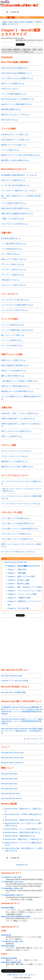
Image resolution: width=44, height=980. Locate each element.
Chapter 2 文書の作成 (17, 569)
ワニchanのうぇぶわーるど (11, 877)
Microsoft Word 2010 (9, 789)
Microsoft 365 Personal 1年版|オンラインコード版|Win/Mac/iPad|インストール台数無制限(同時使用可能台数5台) (22, 721)
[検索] (22, 12)
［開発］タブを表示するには (13, 219)
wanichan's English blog (11, 962)
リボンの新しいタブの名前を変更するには (18, 523)
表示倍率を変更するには (11, 238)
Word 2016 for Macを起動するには (15, 68)
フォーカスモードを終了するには (14, 310)
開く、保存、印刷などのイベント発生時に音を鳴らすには (21, 197)
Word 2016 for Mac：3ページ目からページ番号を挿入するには (23, 824)
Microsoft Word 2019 (9, 774)
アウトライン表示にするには (13, 264)
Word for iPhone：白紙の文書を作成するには (22, 832)
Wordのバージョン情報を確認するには (16, 104)
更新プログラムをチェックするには (15, 115)
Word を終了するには (10, 120)
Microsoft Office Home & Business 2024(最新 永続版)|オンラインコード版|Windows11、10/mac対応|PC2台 (22, 731)
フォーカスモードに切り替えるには (15, 300)
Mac (11, 17)
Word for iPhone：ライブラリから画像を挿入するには (23, 844)
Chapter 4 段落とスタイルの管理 (21, 576)
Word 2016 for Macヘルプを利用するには (17, 99)
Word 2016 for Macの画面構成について (17, 73)
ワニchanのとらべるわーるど (12, 941)
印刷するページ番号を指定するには (15, 386)
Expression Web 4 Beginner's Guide (16, 916)
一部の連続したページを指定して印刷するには (20, 381)
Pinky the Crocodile (9, 958)
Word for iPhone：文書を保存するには (20, 836)
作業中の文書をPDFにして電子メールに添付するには (21, 425)
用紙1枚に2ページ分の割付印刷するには (17, 391)
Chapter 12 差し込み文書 (18, 608)
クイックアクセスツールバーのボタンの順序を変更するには (21, 497)
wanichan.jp (6, 935)
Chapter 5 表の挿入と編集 (19, 580)
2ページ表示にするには (10, 254)
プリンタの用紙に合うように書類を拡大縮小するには (21, 398)
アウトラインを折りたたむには (13, 270)
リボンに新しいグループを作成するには (17, 539)
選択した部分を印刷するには (13, 376)
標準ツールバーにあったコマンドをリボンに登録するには (21, 545)
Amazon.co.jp (8, 701)
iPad (18, 17)
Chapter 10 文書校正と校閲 (19, 598)
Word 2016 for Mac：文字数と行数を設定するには (24, 815)
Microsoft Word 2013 (9, 784)
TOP (4, 17)
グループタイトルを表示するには (14, 224)
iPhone (26, 17)
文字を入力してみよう (10, 89)
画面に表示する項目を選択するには (15, 208)
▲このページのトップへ (33, 739)
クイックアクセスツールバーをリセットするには (21, 504)
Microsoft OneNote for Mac (12, 676)
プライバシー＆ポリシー (28, 975)
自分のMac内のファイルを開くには (15, 140)
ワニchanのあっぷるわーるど (12, 888)
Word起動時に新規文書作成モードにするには (19, 175)
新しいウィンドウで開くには (13, 335)
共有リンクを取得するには (12, 436)
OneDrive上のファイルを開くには (15, 134)
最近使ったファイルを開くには (13, 145)
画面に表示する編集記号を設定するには (17, 213)
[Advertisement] (22, 643)
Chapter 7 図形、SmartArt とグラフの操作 (25, 587)
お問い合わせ (12, 975)
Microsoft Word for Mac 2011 (12, 763)
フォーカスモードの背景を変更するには (17, 305)
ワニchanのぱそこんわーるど (12, 882)
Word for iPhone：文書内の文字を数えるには (22, 820)
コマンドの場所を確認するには (13, 94)
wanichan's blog (8, 946)
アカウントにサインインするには (14, 456)
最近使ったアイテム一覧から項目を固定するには (21, 155)
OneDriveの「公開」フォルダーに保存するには (20, 413)
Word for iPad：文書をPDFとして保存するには (23, 839)
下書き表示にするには (10, 280)
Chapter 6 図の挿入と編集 (19, 584)
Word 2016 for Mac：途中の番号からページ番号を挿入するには (24, 849)
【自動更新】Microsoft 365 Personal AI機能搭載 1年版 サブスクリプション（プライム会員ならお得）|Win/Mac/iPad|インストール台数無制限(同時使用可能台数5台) (22, 710)
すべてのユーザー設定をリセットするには (18, 552)
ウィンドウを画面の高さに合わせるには (17, 330)
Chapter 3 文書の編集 (17, 573)
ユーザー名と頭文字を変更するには (15, 185)
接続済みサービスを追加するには (14, 461)
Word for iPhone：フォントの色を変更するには (23, 829)
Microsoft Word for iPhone (11, 798)
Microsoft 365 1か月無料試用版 (13, 692)
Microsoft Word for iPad (10, 793)
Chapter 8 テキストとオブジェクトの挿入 (25, 591)
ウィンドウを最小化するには (13, 325)
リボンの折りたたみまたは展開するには (17, 78)
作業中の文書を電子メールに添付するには (18, 419)
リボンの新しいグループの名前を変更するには (20, 529)
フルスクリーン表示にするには (13, 285)
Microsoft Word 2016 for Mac (16, 562)
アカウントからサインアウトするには (16, 451)
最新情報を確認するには (11, 109)
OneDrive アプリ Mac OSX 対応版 (15, 681)
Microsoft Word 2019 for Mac (12, 753)
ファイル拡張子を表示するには (13, 203)
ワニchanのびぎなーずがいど (12, 895)
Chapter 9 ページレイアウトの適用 (22, 594)
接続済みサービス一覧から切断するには (17, 467)
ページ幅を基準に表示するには (13, 244)
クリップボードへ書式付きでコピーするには (19, 191)
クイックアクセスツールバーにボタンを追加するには (21, 482)
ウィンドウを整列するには (12, 340)
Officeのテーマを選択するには (13, 180)
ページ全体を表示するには (12, 249)
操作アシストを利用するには (13, 83)
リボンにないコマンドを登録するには (16, 534)
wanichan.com (22, 865)
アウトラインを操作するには (13, 275)
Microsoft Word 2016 (9, 779)
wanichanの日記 (8, 908)
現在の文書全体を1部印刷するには (15, 365)
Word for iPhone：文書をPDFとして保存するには (23, 810)
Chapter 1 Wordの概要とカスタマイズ (21, 32)
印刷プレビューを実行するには (13, 360)
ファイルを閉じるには (10, 150)
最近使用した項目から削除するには (15, 160)
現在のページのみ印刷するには (13, 371)
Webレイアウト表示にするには (14, 259)
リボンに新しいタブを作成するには (15, 518)
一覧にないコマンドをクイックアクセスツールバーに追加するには (21, 490)
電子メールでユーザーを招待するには (16, 431)
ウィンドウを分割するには (12, 346)
